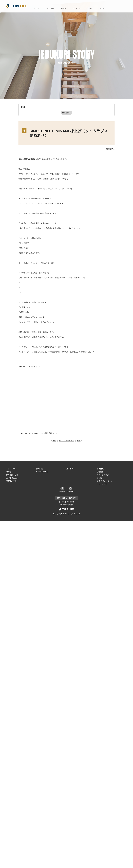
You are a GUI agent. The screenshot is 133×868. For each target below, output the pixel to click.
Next (79, 441)
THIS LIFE (17, 6)
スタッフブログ (103, 475)
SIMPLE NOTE (42, 472)
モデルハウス (77, 8)
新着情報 (100, 478)
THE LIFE (66, 509)
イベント (90, 8)
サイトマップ (102, 484)
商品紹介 (40, 469)
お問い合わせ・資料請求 (119, 8)
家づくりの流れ (12, 478)
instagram (70, 492)
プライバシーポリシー (105, 481)
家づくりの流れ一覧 (66, 441)
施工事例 (63, 8)
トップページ (11, 469)
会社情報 (100, 469)
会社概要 (100, 472)
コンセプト (10, 472)
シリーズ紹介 (51, 8)
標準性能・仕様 (12, 475)
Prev (54, 441)
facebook (62, 492)
